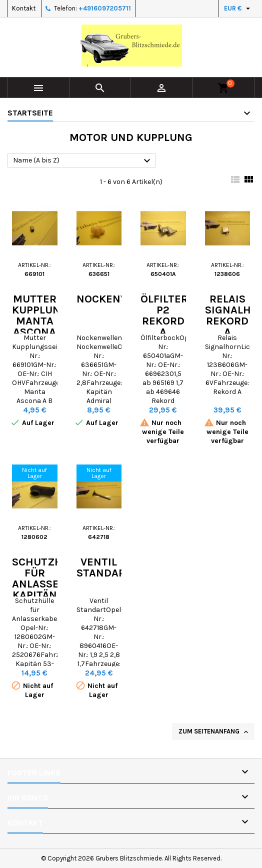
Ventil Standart (104, 567)
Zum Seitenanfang (214, 732)
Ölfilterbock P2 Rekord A (178, 315)
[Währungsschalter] (238, 8)
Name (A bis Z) (83, 161)
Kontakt (24, 8)
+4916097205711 (105, 8)
